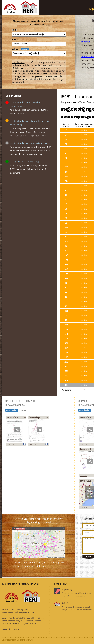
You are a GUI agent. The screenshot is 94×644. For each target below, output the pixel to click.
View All (25, 49)
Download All (12, 410)
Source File (10, 444)
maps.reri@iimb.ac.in (10, 629)
